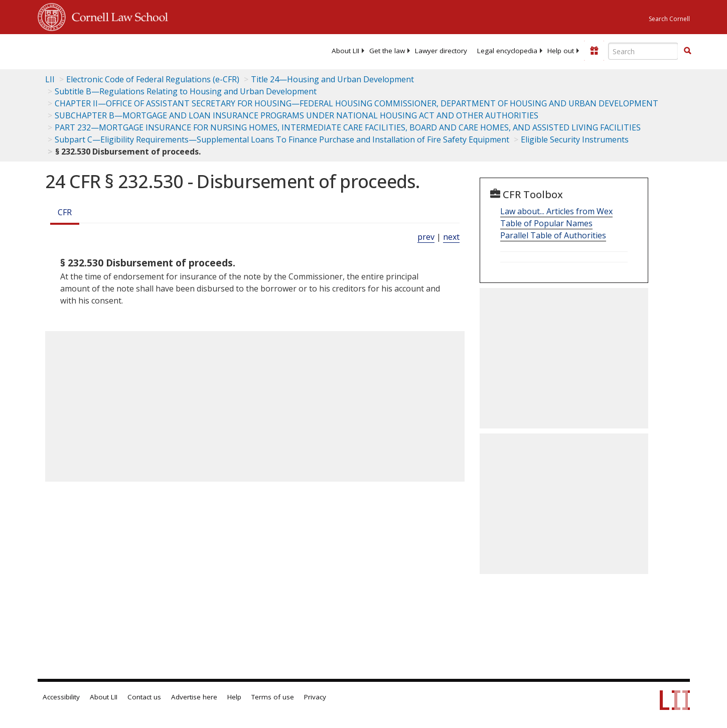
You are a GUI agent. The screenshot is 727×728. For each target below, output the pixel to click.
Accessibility (61, 697)
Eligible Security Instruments (575, 139)
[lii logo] (151, 50)
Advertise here (194, 697)
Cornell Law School (117, 16)
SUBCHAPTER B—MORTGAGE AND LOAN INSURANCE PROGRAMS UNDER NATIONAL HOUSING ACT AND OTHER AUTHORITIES (297, 115)
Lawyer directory (441, 51)
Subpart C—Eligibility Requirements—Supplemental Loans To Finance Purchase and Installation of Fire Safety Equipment (282, 139)
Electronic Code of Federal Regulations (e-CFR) (153, 79)
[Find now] (687, 51)
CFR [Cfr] (65, 212)
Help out (561, 51)
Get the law (387, 51)
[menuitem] (345, 51)
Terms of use (273, 697)
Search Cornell (669, 19)
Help (234, 697)
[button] (687, 51)
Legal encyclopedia (507, 51)
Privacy (315, 697)
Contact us (144, 697)
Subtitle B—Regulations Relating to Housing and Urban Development (186, 91)
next (451, 237)
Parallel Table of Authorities (553, 235)
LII (50, 79)
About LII (345, 51)
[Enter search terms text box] (643, 51)
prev (426, 237)
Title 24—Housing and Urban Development (332, 79)
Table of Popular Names (546, 223)
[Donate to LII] (594, 51)
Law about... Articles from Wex (556, 211)
